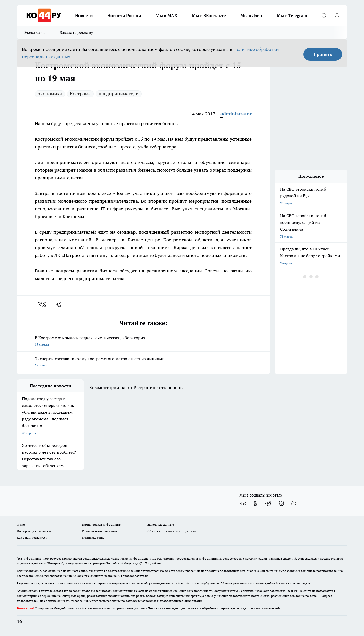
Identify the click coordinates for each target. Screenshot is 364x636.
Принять (323, 54)
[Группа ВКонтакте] (243, 504)
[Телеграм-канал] (268, 504)
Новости (84, 15)
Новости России (124, 15)
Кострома (80, 94)
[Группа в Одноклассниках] (256, 504)
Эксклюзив (35, 32)
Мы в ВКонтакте (209, 15)
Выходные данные (161, 525)
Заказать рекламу (77, 32)
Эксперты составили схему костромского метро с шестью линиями (143, 362)
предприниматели (119, 94)
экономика (50, 94)
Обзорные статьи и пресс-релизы (172, 531)
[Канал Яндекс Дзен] (281, 504)
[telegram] (60, 304)
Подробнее (153, 563)
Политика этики (94, 537)
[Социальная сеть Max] (294, 504)
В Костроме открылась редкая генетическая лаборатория (143, 341)
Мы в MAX (167, 15)
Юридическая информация (102, 525)
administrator (236, 114)
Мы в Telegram (292, 15)
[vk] (43, 304)
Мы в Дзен (251, 15)
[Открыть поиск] (324, 15)
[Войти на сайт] (337, 15)
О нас (21, 525)
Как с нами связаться (32, 537)
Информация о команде (34, 531)
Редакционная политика (100, 531)
